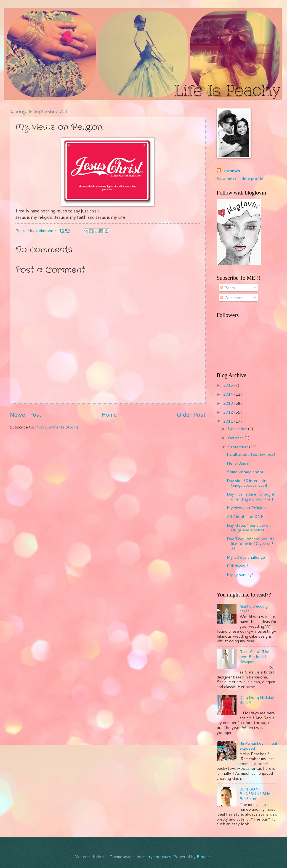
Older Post (191, 414)
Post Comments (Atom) (57, 427)
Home (109, 414)
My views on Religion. (247, 508)
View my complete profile (240, 178)
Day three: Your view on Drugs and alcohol (249, 528)
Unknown (231, 171)
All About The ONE (245, 516)
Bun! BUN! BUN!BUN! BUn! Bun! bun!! (256, 794)
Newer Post (26, 414)
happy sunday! (240, 575)
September (238, 447)
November (238, 429)
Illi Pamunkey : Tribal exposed (258, 746)
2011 (228, 421)
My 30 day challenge (246, 557)
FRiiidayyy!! (237, 566)
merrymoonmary (157, 857)
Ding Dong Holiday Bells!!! (257, 700)
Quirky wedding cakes (254, 609)
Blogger (204, 857)
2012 (228, 412)
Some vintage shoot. (246, 472)
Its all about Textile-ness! (251, 454)
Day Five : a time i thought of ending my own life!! (251, 496)
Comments (232, 298)
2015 (228, 385)
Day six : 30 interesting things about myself (248, 483)
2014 (228, 394)
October (236, 438)
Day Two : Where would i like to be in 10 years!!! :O (250, 544)
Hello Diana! (238, 463)
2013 (228, 403)
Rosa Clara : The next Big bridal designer (254, 656)
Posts (228, 288)
